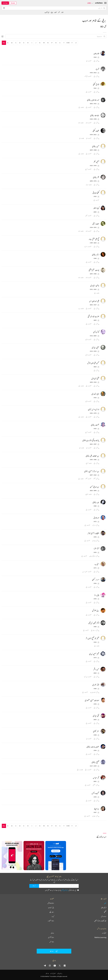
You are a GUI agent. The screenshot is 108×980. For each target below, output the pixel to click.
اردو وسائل (104, 916)
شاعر (62, 12)
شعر (59, 12)
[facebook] (65, 966)
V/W (68, 43)
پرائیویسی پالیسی (65, 890)
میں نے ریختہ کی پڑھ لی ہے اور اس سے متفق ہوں (62, 890)
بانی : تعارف (51, 908)
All (4, 43)
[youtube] (55, 966)
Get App (5, 3)
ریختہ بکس (52, 942)
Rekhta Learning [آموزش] (100, 937)
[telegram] (45, 966)
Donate (13, 3)
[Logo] (99, 3)
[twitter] (60, 966)
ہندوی (52, 933)
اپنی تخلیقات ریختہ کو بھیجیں (100, 921)
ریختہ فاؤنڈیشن (51, 903)
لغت (56, 12)
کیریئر (53, 916)
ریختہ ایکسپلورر (51, 921)
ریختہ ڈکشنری (51, 937)
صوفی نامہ (104, 933)
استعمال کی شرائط (53, 973)
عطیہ (105, 903)
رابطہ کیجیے (52, 912)
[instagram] (50, 966)
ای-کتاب (47, 12)
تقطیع (105, 912)
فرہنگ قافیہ (104, 908)
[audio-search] (4, 8)
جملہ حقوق (47, 973)
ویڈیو (52, 12)
